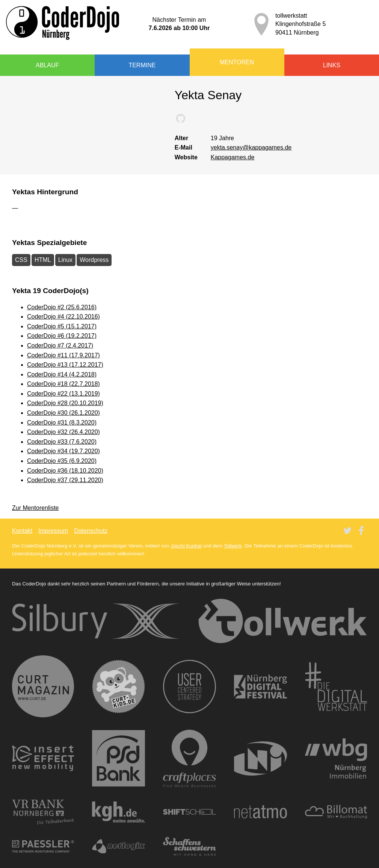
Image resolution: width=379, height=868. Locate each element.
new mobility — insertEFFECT (43, 758)
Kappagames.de (233, 157)
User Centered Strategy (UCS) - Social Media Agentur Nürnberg (190, 687)
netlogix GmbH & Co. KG (119, 846)
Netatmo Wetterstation (261, 812)
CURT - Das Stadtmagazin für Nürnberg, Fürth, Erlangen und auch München (43, 686)
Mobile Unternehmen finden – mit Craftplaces (190, 758)
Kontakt (22, 531)
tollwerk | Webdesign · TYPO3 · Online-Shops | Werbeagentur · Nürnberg (283, 621)
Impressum (53, 531)
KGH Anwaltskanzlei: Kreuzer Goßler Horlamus (119, 812)
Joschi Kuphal (186, 546)
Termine (142, 65)
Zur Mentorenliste (35, 508)
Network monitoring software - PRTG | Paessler (43, 846)
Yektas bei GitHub (181, 118)
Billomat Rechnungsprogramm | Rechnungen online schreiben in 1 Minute (336, 812)
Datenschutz (91, 531)
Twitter (347, 531)
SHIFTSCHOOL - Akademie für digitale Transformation (190, 812)
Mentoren (237, 62)
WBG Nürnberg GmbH (336, 759)
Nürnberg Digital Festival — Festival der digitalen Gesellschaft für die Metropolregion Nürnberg (261, 687)
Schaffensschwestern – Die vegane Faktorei (190, 847)
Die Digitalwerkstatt (336, 687)
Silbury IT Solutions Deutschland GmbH (96, 621)
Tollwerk (233, 546)
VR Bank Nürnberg (43, 812)
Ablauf (47, 65)
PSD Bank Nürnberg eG (119, 758)
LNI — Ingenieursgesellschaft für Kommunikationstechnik (261, 758)
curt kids (119, 687)
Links (332, 65)
